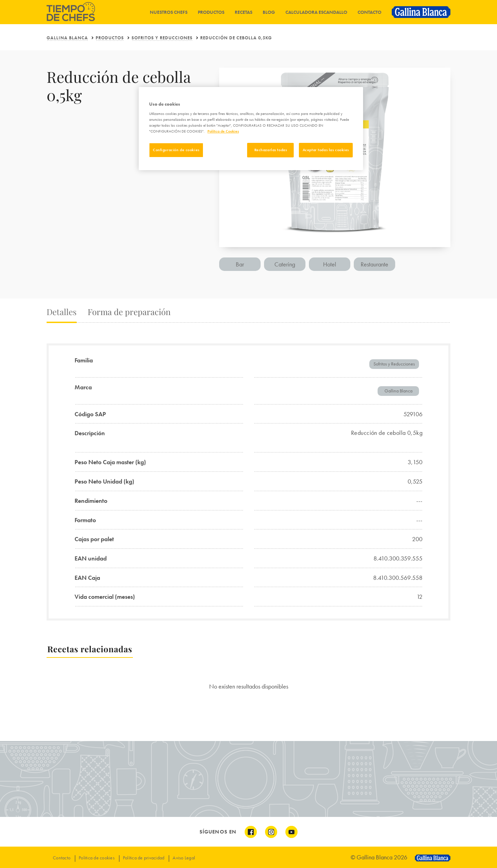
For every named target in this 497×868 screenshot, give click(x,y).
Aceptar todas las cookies (326, 150)
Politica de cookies (97, 858)
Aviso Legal (184, 858)
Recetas (243, 12)
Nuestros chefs (169, 12)
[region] (251, 129)
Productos (211, 12)
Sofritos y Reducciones (162, 38)
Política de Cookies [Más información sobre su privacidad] (223, 131)
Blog (269, 12)
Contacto (369, 12)
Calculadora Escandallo (316, 12)
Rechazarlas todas (271, 150)
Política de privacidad (144, 858)
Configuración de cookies (176, 150)
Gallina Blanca (67, 38)
